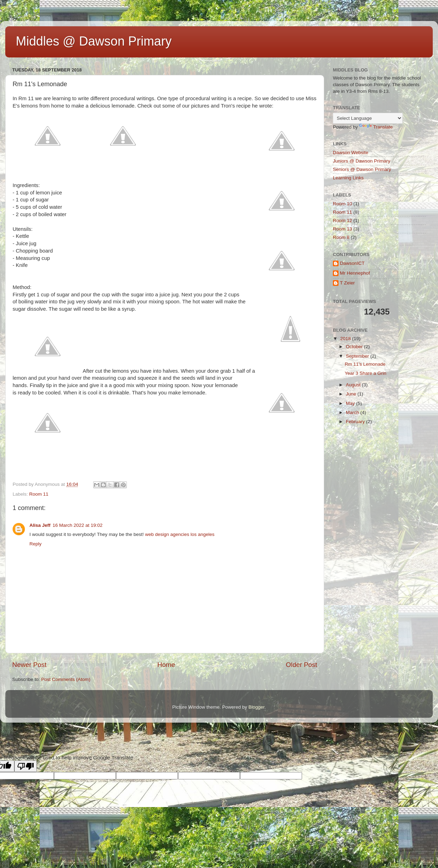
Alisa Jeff (40, 525)
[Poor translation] (26, 766)
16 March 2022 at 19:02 (78, 525)
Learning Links (348, 178)
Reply (36, 544)
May (351, 403)
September (358, 356)
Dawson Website (351, 153)
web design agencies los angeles (180, 534)
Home (166, 665)
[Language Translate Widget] (368, 118)
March (353, 412)
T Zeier (347, 283)
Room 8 (341, 237)
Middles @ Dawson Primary (94, 41)
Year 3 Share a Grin (366, 373)
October (355, 347)
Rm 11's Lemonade (365, 364)
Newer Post (29, 665)
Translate (376, 127)
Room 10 (343, 204)
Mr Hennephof (355, 273)
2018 (346, 339)
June (352, 394)
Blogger (256, 707)
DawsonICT (352, 263)
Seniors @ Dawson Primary (362, 169)
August (354, 385)
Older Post (302, 665)
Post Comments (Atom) (66, 679)
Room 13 (343, 229)
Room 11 (39, 494)
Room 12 (343, 221)
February (356, 422)
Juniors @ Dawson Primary (362, 161)
